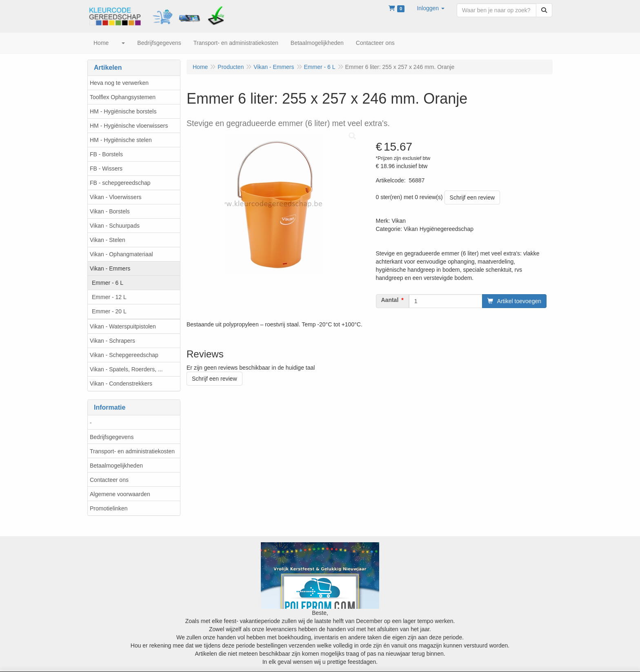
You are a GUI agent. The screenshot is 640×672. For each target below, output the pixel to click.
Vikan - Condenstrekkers (121, 384)
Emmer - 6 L (108, 283)
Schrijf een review (472, 197)
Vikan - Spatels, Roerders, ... (126, 369)
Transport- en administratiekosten (132, 451)
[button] (431, 8)
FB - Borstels (106, 154)
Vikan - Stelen (108, 240)
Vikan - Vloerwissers (116, 197)
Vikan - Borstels (110, 211)
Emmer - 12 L (109, 297)
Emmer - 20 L (109, 311)
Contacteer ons (109, 480)
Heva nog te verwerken (119, 83)
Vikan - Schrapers (112, 341)
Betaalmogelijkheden (116, 466)
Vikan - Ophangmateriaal (121, 254)
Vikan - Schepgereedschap (124, 355)
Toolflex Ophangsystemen (123, 97)
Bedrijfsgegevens (112, 437)
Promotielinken (109, 508)
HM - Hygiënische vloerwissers (129, 126)
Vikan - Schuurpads (115, 226)
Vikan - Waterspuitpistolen (123, 326)
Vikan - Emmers (110, 268)
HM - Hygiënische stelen (121, 140)
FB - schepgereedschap (120, 183)
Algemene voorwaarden (120, 494)
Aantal (390, 300)
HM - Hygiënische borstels (123, 111)
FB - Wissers (106, 169)
